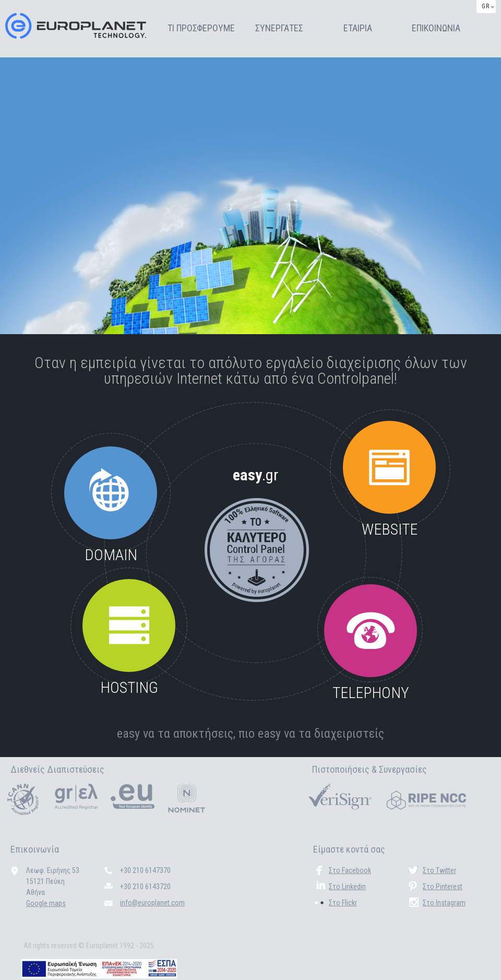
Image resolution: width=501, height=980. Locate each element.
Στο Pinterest (443, 887)
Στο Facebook (350, 870)
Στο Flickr (343, 903)
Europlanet (76, 26)
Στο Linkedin (347, 887)
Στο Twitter (439, 870)
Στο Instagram (444, 903)
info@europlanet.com (152, 903)
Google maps (46, 903)
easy (255, 475)
